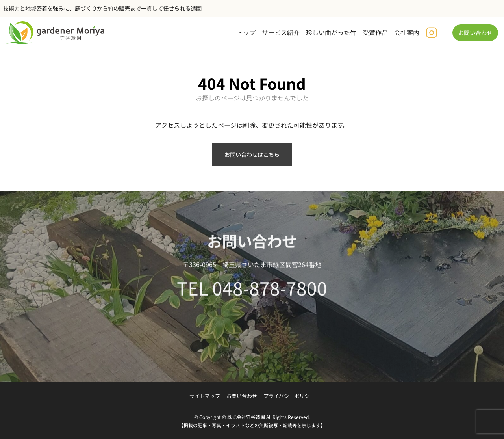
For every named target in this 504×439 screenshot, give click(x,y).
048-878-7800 (270, 291)
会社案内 (407, 32)
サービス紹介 (281, 32)
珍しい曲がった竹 (331, 32)
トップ (246, 32)
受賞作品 (375, 32)
